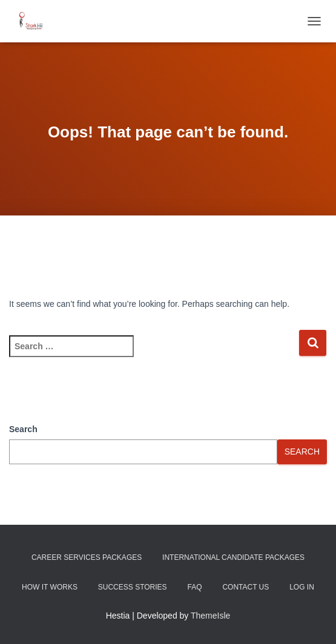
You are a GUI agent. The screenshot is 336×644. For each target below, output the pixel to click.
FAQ (194, 587)
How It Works (50, 587)
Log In (302, 587)
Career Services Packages (87, 557)
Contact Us (245, 587)
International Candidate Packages (233, 557)
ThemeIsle (210, 616)
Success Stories (133, 587)
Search (23, 429)
